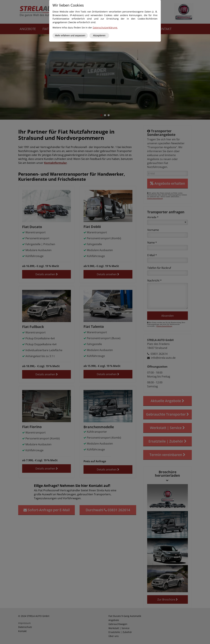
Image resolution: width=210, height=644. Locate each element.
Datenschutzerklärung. (105, 28)
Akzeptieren (99, 35)
